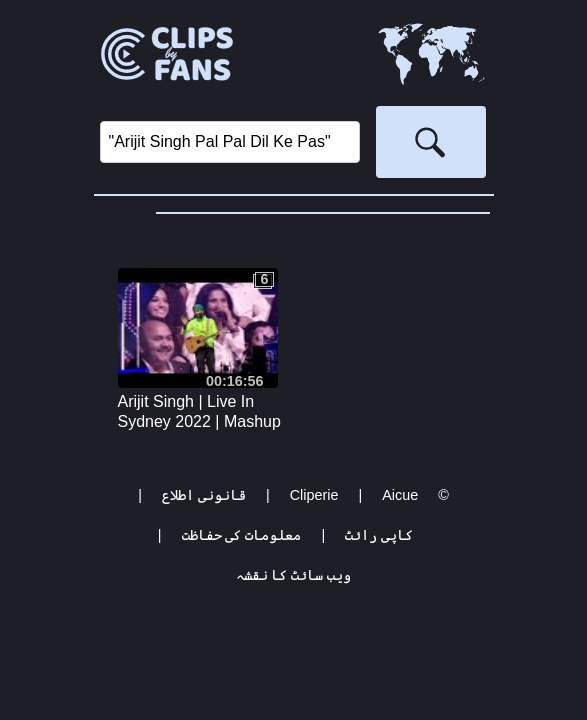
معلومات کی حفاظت (242, 535)
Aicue (400, 495)
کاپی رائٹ (379, 535)
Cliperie (314, 495)
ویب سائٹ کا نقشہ (294, 575)
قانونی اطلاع (204, 495)
